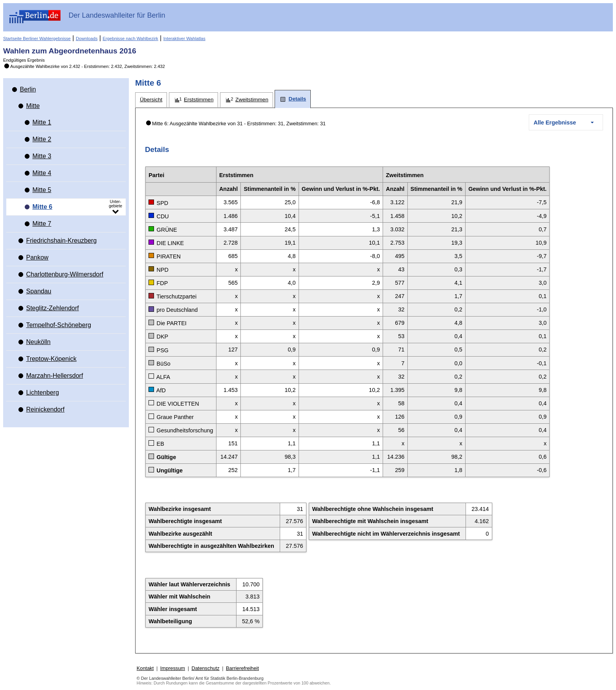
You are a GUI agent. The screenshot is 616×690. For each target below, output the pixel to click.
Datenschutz (205, 668)
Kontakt (145, 668)
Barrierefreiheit (242, 668)
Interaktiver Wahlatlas (184, 38)
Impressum (173, 668)
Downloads (87, 38)
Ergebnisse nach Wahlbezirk (130, 38)
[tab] (151, 100)
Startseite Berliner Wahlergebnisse (37, 38)
